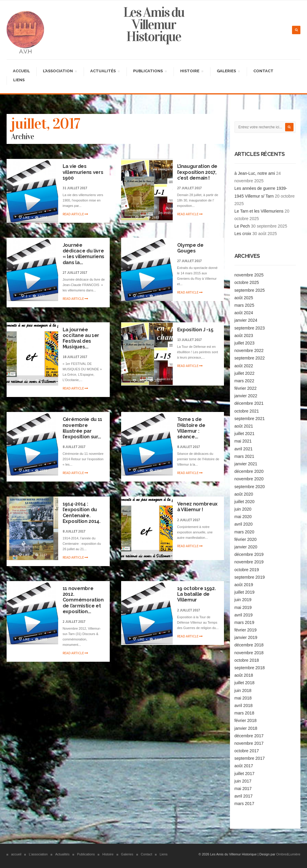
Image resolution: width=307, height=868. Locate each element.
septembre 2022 (250, 358)
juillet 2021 (244, 434)
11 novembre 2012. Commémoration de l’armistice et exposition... (83, 600)
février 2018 (246, 720)
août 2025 (244, 298)
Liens (19, 80)
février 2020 (246, 539)
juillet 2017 (244, 774)
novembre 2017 (249, 743)
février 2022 (246, 388)
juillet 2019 (244, 592)
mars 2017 (244, 804)
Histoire (192, 72)
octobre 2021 (247, 411)
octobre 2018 (247, 660)
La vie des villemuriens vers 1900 (83, 172)
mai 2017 (243, 789)
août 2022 (244, 366)
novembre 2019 (249, 562)
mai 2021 (243, 441)
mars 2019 (244, 622)
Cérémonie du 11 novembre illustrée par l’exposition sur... (82, 428)
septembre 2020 (250, 487)
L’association (60, 72)
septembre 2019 (250, 577)
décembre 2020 (249, 471)
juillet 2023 (244, 343)
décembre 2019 (249, 554)
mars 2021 (244, 456)
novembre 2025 (249, 275)
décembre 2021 (249, 403)
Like (24, 217)
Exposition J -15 (195, 330)
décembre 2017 (249, 736)
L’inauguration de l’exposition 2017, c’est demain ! (197, 172)
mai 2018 (243, 698)
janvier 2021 (246, 464)
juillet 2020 (244, 502)
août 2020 (244, 494)
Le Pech (242, 226)
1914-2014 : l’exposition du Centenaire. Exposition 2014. (82, 513)
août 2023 (244, 336)
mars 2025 (244, 305)
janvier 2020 (246, 547)
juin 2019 (243, 600)
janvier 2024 (246, 320)
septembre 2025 (250, 290)
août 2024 (244, 313)
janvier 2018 (246, 728)
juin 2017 (243, 781)
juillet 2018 (244, 683)
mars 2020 (244, 532)
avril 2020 (244, 524)
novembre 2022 (249, 350)
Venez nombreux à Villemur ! (198, 507)
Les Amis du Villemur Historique (154, 24)
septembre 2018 (250, 668)
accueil (21, 71)
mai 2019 (243, 607)
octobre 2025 (247, 282)
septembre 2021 (250, 419)
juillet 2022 (244, 373)
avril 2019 (244, 615)
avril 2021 (244, 449)
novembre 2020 (249, 479)
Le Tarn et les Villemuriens (259, 211)
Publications (150, 72)
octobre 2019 (247, 570)
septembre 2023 (250, 328)
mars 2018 (244, 713)
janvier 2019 (246, 637)
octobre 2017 (247, 751)
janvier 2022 (246, 396)
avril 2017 (244, 796)
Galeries (228, 72)
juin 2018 (243, 691)
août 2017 (244, 766)
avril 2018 (244, 705)
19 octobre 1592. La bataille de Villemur (197, 594)
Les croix (243, 234)
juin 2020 (243, 509)
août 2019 (244, 585)
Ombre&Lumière (288, 854)
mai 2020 (243, 517)
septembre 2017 (250, 758)
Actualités (105, 72)
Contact (263, 71)
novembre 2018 (249, 653)
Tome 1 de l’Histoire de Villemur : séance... (191, 428)
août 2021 (244, 426)
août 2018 (244, 675)
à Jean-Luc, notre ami (255, 173)
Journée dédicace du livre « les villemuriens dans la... (83, 254)
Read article (75, 214)
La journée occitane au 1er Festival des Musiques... (81, 338)
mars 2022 (244, 381)
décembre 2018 (249, 645)
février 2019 (246, 630)
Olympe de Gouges (190, 248)
